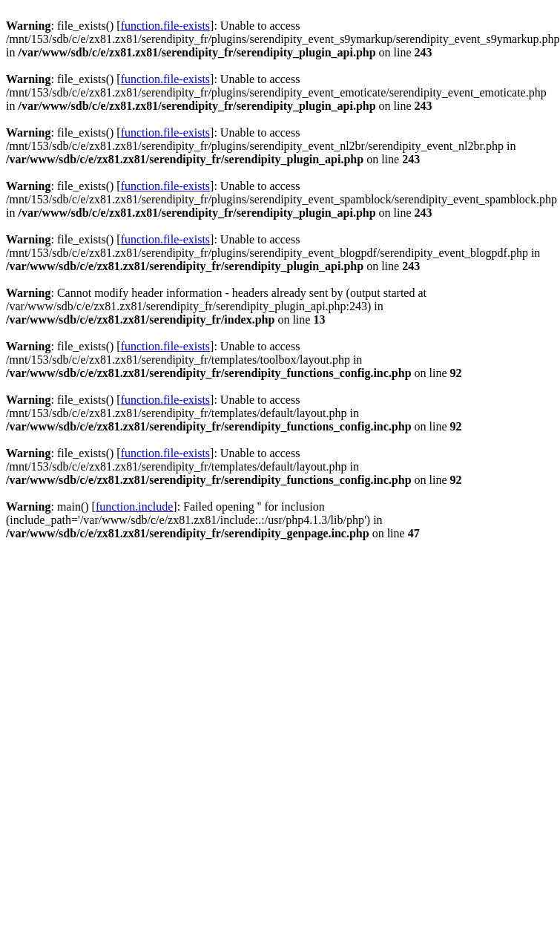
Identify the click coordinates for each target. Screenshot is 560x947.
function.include (134, 507)
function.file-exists (165, 26)
